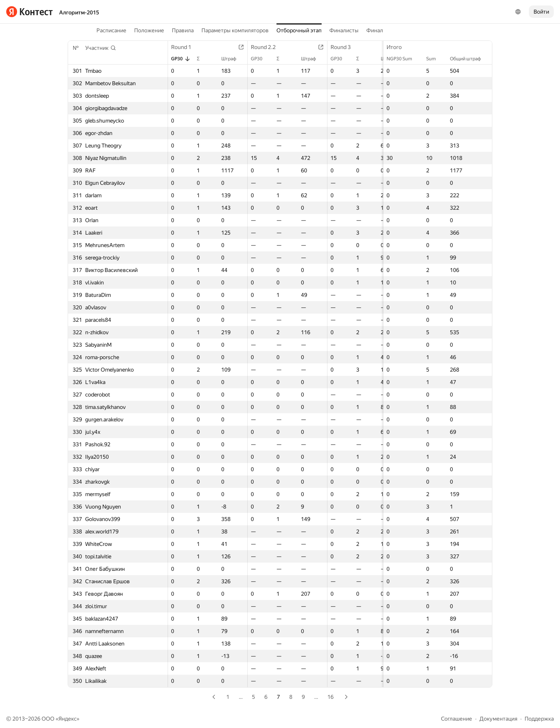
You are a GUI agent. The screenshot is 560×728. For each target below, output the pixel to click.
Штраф (233, 59)
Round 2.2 (267, 47)
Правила (183, 30)
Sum (435, 59)
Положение (149, 30)
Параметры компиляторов (235, 30)
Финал (375, 30)
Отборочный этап (299, 30)
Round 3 (345, 47)
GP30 (181, 59)
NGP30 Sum (403, 59)
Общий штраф (469, 59)
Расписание (111, 30)
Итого (398, 47)
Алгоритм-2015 (79, 12)
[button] (101, 48)
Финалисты (344, 30)
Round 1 (185, 47)
